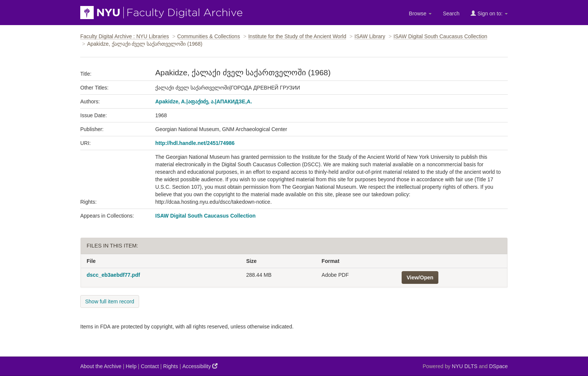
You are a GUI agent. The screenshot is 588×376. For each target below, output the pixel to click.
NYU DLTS (465, 366)
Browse (420, 13)
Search (451, 13)
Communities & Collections (209, 36)
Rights (171, 366)
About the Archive (101, 366)
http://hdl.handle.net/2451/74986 (195, 143)
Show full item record (110, 301)
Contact (150, 366)
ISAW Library (370, 36)
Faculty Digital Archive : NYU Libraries (125, 36)
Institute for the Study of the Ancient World (297, 36)
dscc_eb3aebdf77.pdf (113, 275)
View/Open (420, 278)
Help (131, 366)
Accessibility (200, 366)
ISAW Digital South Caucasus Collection (440, 36)
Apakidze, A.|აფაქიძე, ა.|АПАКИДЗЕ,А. (204, 101)
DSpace (498, 366)
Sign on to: (489, 13)
